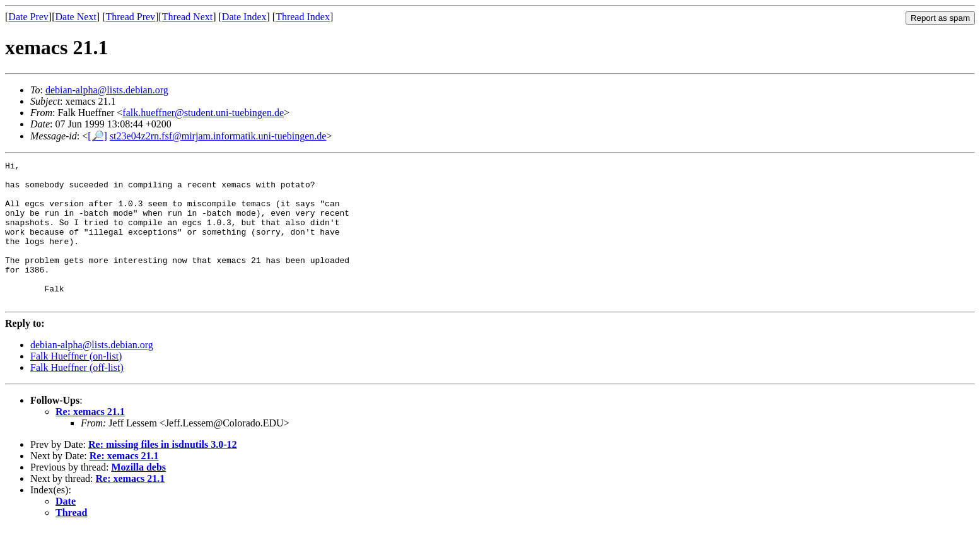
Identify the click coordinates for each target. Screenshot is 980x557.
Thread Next (187, 17)
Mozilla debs (138, 495)
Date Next (76, 17)
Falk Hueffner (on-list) (76, 384)
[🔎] (97, 136)
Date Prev (28, 17)
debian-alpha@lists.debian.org (107, 90)
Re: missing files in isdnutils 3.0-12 (163, 473)
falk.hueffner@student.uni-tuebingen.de (203, 113)
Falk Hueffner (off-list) (77, 396)
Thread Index (303, 17)
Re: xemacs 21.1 (90, 440)
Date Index (244, 17)
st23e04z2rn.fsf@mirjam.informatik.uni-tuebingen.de (218, 136)
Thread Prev (130, 17)
